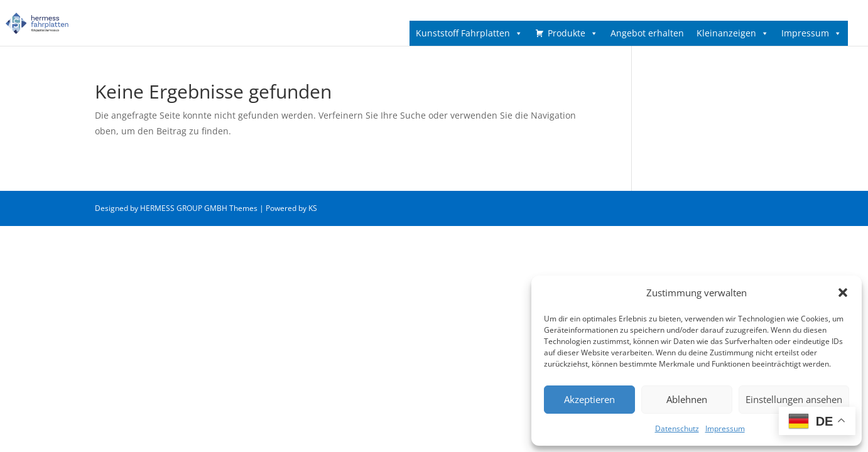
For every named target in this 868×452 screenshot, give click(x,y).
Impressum (725, 428)
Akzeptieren (589, 399)
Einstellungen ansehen (794, 399)
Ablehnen (687, 399)
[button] (843, 293)
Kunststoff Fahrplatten (469, 33)
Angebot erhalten (647, 33)
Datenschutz (677, 428)
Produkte (573, 33)
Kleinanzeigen (733, 33)
